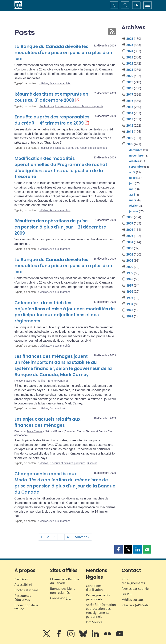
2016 (130, 101)
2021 (130, 70)
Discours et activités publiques (67, 463)
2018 (130, 88)
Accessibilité (23, 585)
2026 (130, 39)
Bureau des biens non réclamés (63, 591)
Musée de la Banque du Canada (65, 581)
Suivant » (82, 537)
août (132, 172)
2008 (130, 217)
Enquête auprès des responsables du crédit (81, 148)
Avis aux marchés (60, 83)
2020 (130, 76)
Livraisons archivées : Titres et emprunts (79, 106)
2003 (130, 248)
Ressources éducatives (23, 598)
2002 (130, 254)
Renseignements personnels (98, 597)
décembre (136, 150)
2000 (130, 267)
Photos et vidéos (26, 590)
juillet (133, 178)
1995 (130, 298)
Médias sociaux (133, 600)
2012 (130, 125)
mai (132, 189)
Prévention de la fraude (26, 607)
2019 (130, 82)
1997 (130, 285)
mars (133, 200)
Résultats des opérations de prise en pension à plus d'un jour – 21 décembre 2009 (60, 227)
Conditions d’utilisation (94, 588)
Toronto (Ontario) (58, 381)
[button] (119, 549)
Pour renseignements (133, 581)
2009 (130, 144)
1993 (130, 310)
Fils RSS (127, 594)
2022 (130, 63)
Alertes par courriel (136, 589)
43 (69, 537)
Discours (92, 463)
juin (132, 183)
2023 (130, 57)
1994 (130, 304)
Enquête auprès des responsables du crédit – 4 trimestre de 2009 (52, 120)
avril (132, 195)
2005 (130, 236)
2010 (130, 138)
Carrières (21, 579)
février (134, 206)
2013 (130, 119)
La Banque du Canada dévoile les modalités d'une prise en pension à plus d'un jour (63, 53)
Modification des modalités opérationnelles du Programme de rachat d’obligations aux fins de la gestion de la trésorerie (61, 168)
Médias (44, 83)
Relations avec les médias (30, 381)
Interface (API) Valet (136, 605)
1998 (130, 279)
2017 (130, 94)
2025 (130, 45)
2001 (130, 260)
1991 (130, 316)
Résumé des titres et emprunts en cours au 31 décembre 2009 (51, 97)
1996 (130, 292)
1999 (130, 273)
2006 (130, 230)
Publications (47, 106)
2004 (130, 242)
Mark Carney (35, 431)
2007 (130, 223)
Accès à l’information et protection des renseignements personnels (101, 611)
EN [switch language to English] (136, 5)
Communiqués (58, 408)
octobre (134, 161)
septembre (136, 167)
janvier (134, 211)
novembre (136, 155)
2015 (130, 107)
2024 (130, 51)
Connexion (61, 598)
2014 (130, 113)
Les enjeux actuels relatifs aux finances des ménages (47, 422)
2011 (130, 132)
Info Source (94, 622)
